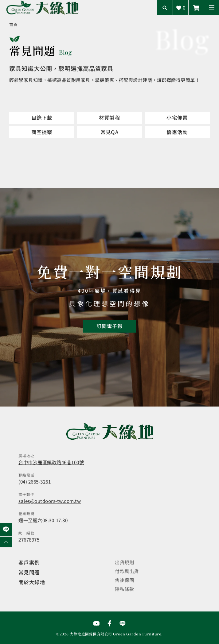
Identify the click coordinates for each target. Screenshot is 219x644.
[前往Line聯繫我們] (123, 623)
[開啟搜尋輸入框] (165, 8)
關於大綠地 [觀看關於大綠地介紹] (32, 582)
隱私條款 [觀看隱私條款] (124, 589)
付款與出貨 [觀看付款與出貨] (127, 571)
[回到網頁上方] (6, 542)
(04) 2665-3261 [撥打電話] (35, 481)
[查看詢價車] (181, 8)
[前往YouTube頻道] (96, 623)
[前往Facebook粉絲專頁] (110, 623)
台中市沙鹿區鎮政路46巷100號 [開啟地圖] (51, 462)
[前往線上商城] (196, 8)
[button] (212, 8)
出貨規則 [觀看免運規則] (124, 562)
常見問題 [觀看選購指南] (29, 572)
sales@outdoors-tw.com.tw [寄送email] (50, 501)
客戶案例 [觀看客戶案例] (29, 562)
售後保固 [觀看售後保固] (124, 580)
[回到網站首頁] (42, 8)
